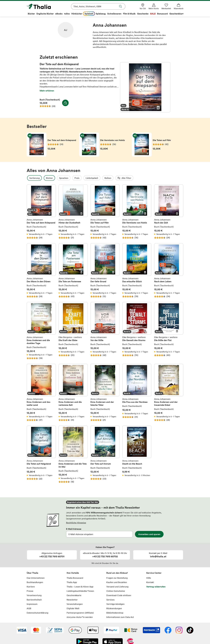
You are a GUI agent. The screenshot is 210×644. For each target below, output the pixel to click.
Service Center (154, 573)
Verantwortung (34, 595)
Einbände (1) (180, 178)
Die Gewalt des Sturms (137, 331)
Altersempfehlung (159, 178)
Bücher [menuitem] (31, 14)
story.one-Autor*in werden (80, 617)
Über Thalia (32, 573)
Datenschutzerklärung (37, 613)
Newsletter (72, 600)
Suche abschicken (121, 6)
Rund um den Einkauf (117, 573)
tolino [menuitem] (67, 14)
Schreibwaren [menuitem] (114, 14)
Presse (30, 591)
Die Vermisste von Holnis (137, 212)
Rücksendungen (114, 608)
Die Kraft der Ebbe (73, 331)
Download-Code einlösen (119, 595)
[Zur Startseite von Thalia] (42, 6)
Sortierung (42, 178)
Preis (84, 178)
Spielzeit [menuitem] (89, 14)
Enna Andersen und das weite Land (41, 393)
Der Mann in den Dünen (41, 270)
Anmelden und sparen (149, 534)
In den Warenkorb (65, 103)
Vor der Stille (105, 331)
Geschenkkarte (74, 595)
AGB (29, 608)
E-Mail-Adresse (74, 529)
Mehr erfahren (47, 91)
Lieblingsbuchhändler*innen (80, 591)
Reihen (115, 178)
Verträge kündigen (115, 604)
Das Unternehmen (36, 578)
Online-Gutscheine (116, 591)
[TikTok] (190, 630)
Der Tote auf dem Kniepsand (145, 87)
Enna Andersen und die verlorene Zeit (73, 393)
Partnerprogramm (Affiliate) (80, 613)
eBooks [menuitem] (59, 14)
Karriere (31, 587)
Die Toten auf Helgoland (41, 454)
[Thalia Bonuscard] (131, 630)
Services (110, 600)
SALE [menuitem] (153, 14)
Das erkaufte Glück (137, 270)
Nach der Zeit (169, 212)
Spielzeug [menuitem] (101, 14)
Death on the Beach (137, 454)
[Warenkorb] (179, 6)
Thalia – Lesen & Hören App (80, 587)
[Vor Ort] (143, 6)
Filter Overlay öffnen (30, 178)
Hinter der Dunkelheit (73, 212)
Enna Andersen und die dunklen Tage (41, 331)
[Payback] (151, 630)
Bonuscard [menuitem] (162, 14)
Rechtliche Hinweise (76, 523)
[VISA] (22, 630)
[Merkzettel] (166, 6)
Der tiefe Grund (105, 270)
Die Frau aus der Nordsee (137, 393)
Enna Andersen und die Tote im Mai (73, 454)
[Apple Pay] (93, 630)
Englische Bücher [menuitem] (45, 14)
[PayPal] (111, 630)
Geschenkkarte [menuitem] (177, 14)
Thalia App (72, 582)
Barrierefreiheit (34, 600)
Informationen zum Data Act (120, 617)
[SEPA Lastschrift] (55, 630)
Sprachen (71, 178)
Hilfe (149, 578)
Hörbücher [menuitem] (77, 14)
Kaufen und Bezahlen (117, 582)
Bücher (57, 178)
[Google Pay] (75, 630)
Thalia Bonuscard (75, 578)
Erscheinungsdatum (134, 178)
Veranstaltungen (75, 604)
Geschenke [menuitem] (143, 14)
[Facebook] (168, 630)
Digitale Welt (73, 608)
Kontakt (150, 582)
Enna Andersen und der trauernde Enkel (169, 393)
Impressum (32, 604)
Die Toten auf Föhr (105, 212)
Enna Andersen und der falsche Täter (105, 393)
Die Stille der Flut (169, 331)
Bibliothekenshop (115, 613)
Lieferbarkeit (99, 178)
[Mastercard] (36, 630)
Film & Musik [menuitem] (129, 14)
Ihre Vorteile (73, 573)
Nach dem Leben (169, 270)
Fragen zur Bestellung (117, 578)
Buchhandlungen (35, 582)
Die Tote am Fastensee (73, 270)
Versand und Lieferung (117, 587)
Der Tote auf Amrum (105, 454)
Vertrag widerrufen (156, 587)
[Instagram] (179, 630)
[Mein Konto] (154, 6)
